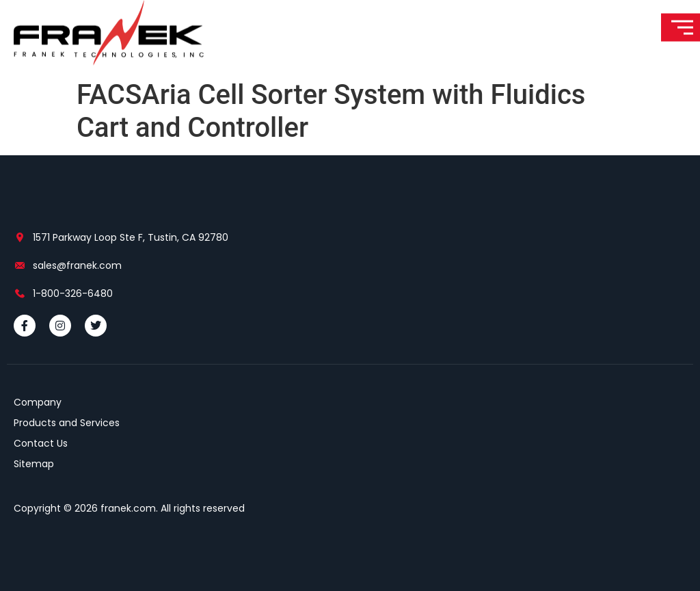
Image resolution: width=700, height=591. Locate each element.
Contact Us (41, 443)
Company (38, 402)
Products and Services (67, 423)
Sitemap (34, 464)
